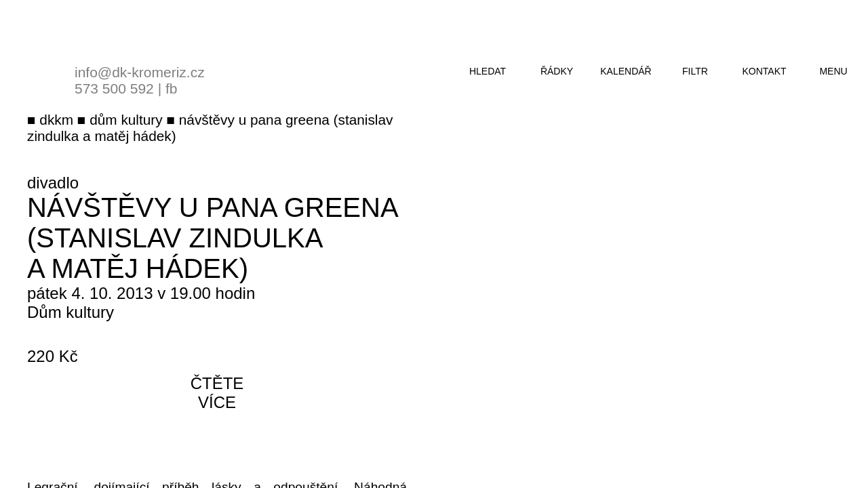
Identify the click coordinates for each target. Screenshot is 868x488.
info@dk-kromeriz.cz (140, 72)
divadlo (53, 183)
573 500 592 (114, 88)
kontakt (764, 71)
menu (833, 71)
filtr (695, 71)
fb (172, 88)
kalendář (626, 71)
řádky (557, 71)
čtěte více (217, 393)
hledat (488, 71)
